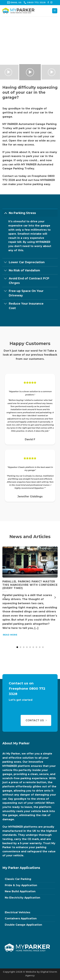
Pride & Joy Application (21, 885)
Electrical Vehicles (18, 912)
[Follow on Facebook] (48, 3)
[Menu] (55, 11)
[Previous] (5, 597)
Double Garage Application (23, 925)
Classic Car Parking (18, 879)
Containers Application (21, 918)
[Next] (55, 597)
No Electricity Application (22, 898)
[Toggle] (6, 213)
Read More (10, 635)
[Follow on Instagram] (51, 3)
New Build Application (20, 891)
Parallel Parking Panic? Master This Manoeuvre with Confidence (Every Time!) (30, 585)
